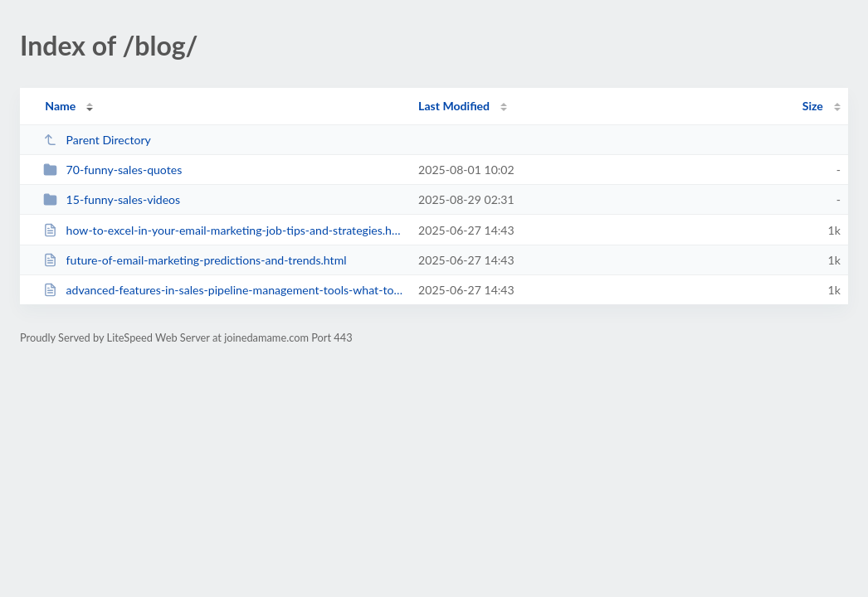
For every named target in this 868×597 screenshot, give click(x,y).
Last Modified (454, 106)
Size (813, 106)
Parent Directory (97, 140)
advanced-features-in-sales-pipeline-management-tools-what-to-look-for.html (223, 290)
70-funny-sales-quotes (112, 170)
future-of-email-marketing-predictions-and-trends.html (195, 260)
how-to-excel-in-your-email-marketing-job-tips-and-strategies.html (223, 230)
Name (60, 106)
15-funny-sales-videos (112, 199)
